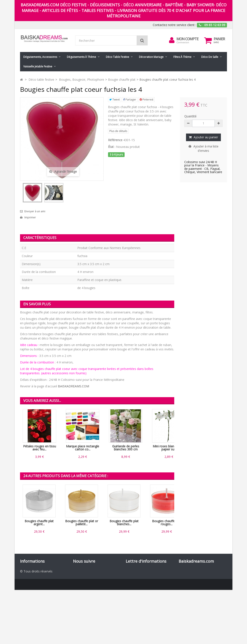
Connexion (183, 42)
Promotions (28, 571)
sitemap (26, 619)
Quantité (190, 116)
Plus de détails (118, 131)
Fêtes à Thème (182, 57)
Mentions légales (32, 593)
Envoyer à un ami (35, 211)
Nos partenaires (31, 606)
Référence (115, 140)
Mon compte (187, 39)
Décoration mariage (151, 57)
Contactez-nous (31, 584)
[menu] (172, 40)
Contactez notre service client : (174, 25)
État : (112, 147)
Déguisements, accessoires (40, 57)
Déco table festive (118, 57)
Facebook (85, 571)
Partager (130, 100)
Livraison (26, 588)
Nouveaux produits (33, 575)
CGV (23, 597)
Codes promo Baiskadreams (40, 610)
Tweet (115, 100)
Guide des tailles (31, 615)
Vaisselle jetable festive (38, 66)
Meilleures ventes (32, 580)
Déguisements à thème (81, 57)
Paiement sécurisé (33, 601)
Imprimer (30, 217)
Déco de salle (210, 57)
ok (170, 594)
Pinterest (146, 100)
